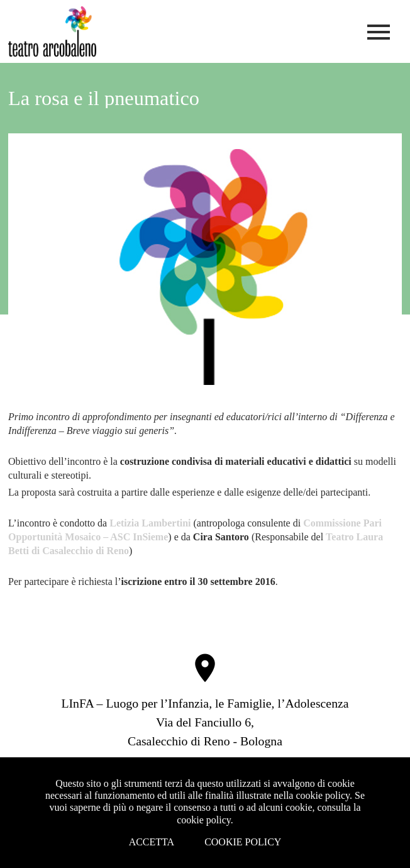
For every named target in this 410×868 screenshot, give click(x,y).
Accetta (152, 842)
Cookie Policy (243, 842)
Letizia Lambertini (150, 523)
